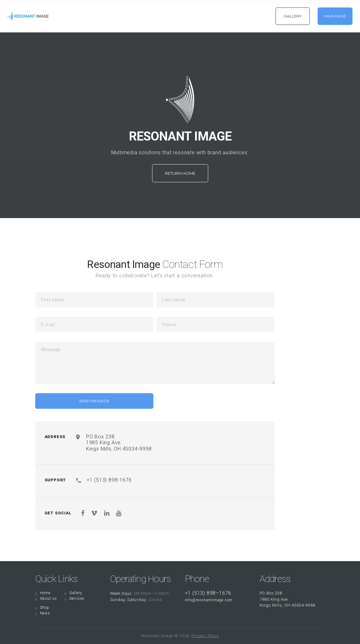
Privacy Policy (205, 636)
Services (77, 599)
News (45, 613)
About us (48, 599)
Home (45, 593)
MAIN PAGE (335, 16)
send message (94, 401)
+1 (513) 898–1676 (208, 593)
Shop (45, 608)
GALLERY (293, 16)
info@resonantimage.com (209, 600)
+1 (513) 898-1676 (109, 480)
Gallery (76, 593)
